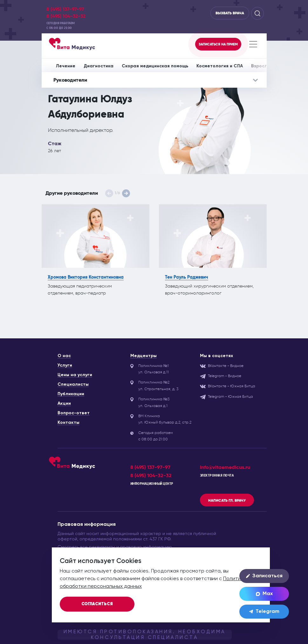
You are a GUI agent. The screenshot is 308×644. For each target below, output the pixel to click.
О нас (64, 356)
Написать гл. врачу (227, 500)
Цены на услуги (75, 375)
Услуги (65, 365)
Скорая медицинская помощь (155, 66)
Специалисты (73, 384)
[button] (126, 193)
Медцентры (144, 356)
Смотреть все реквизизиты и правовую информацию (115, 547)
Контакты (68, 423)
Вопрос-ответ (74, 413)
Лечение (66, 66)
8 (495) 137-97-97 (65, 9)
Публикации (71, 394)
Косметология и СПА (220, 66)
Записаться (264, 576)
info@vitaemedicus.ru (225, 467)
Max (264, 594)
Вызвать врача (230, 13)
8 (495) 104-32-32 (66, 16)
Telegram (264, 612)
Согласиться (97, 604)
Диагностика (99, 66)
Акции (64, 403)
